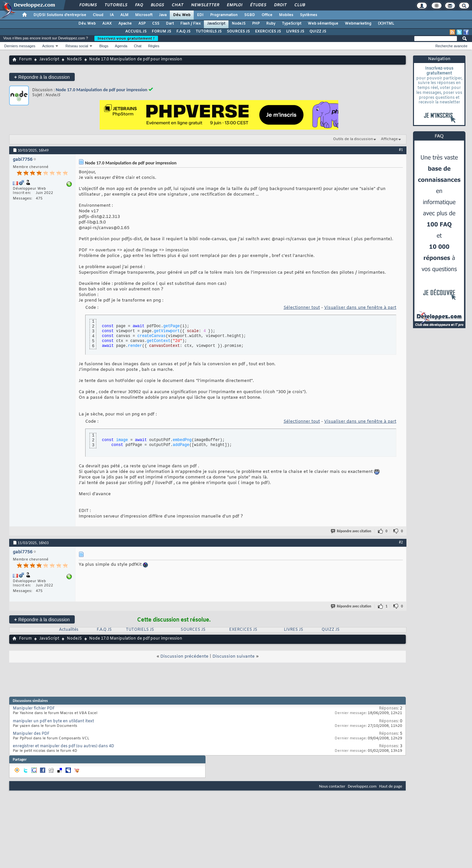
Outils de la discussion (353, 139)
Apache (125, 24)
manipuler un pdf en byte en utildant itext (53, 721)
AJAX (107, 24)
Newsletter (205, 5)
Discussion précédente (184, 656)
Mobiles (286, 15)
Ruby (271, 24)
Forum (25, 59)
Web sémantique (323, 24)
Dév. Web (182, 15)
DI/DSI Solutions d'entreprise (60, 15)
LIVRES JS (295, 32)
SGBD (250, 15)
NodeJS (239, 24)
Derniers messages (20, 46)
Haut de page (391, 786)
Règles (154, 46)
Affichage (389, 139)
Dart (170, 24)
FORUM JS (161, 32)
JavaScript (216, 24)
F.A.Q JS (183, 32)
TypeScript (292, 24)
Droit (280, 5)
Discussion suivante (234, 656)
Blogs (157, 5)
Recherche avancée (451, 46)
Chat (177, 5)
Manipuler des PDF (31, 734)
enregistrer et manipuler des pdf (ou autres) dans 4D (63, 746)
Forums (88, 5)
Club (299, 5)
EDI (200, 15)
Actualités (69, 630)
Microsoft (144, 15)
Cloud (98, 15)
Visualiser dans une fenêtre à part (360, 308)
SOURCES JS (238, 32)
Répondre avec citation (351, 531)
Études (258, 5)
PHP (256, 24)
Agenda (121, 46)
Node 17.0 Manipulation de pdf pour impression (101, 90)
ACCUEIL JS (136, 32)
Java (163, 15)
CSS (156, 24)
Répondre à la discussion (42, 77)
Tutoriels (116, 5)
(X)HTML (386, 24)
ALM (124, 15)
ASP (142, 24)
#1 (401, 150)
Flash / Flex (190, 24)
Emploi (234, 5)
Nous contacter (332, 786)
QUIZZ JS (318, 32)
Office (267, 15)
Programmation (224, 15)
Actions (48, 46)
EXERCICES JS (268, 32)
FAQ (139, 5)
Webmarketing (358, 24)
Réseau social (77, 46)
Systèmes (309, 15)
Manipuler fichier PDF (34, 709)
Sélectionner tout (302, 308)
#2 (401, 542)
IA (112, 15)
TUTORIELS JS (209, 32)
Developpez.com (362, 786)
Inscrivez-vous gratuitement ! (126, 38)
